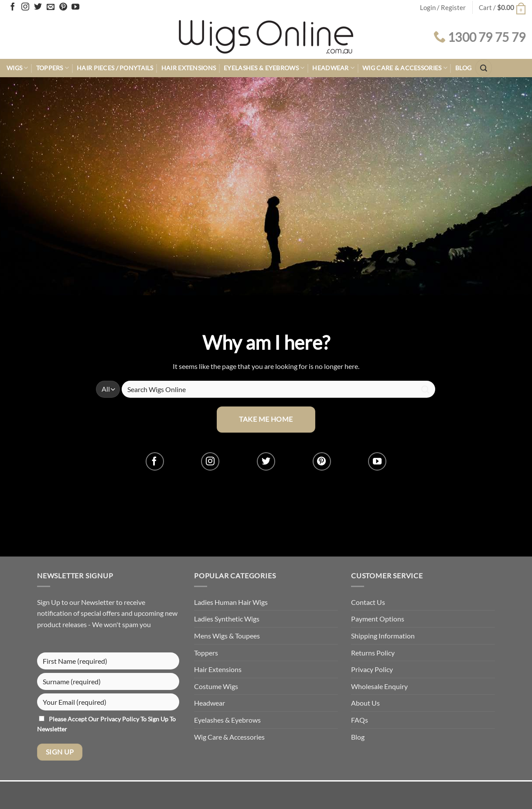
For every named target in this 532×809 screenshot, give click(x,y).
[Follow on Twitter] (38, 7)
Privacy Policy (120, 719)
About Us (365, 703)
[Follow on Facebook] (13, 7)
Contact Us (368, 602)
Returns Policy (373, 653)
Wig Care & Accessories (405, 68)
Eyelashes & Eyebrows (264, 68)
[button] (502, 8)
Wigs (17, 68)
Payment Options (378, 619)
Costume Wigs (216, 686)
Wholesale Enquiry (379, 686)
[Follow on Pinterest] (63, 7)
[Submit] (426, 389)
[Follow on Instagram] (25, 7)
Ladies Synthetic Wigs (227, 619)
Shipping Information (383, 636)
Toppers (53, 68)
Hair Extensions (189, 68)
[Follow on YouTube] (75, 7)
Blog (463, 68)
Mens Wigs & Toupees (227, 636)
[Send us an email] (51, 7)
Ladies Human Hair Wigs (231, 602)
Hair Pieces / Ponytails (115, 68)
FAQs (360, 720)
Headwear (333, 68)
